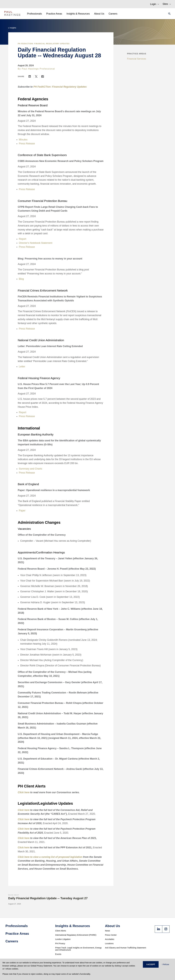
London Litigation (63, 939)
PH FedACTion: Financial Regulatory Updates (44, 44)
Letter (22, 366)
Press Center (111, 935)
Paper (22, 511)
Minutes (23, 140)
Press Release (27, 144)
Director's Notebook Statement (36, 243)
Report (23, 239)
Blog (21, 279)
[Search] (169, 14)
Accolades (110, 939)
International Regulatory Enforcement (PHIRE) (76, 935)
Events (58, 954)
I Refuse (166, 964)
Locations (109, 943)
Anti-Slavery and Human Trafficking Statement (126, 948)
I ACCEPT (151, 964)
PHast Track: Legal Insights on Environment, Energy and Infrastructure (78, 949)
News (107, 931)
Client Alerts (61, 931)
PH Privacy (60, 943)
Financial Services (137, 59)
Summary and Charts (30, 469)
